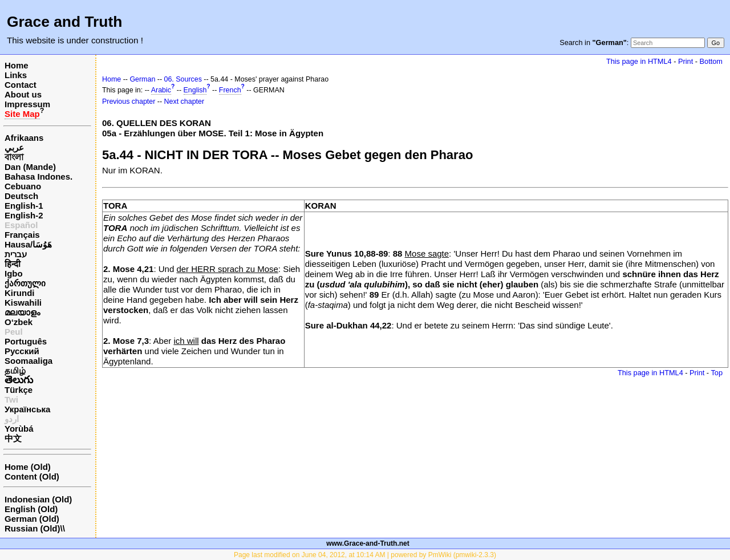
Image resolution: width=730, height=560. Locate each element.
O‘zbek (19, 322)
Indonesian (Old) (38, 499)
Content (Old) (32, 476)
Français (22, 235)
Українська (27, 409)
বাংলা (14, 157)
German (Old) (32, 519)
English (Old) (31, 509)
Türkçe (19, 390)
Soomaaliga (29, 361)
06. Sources (183, 79)
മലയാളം (22, 312)
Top (717, 373)
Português (26, 341)
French (230, 90)
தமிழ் (15, 370)
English (195, 90)
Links (16, 75)
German (142, 79)
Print (686, 61)
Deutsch (21, 196)
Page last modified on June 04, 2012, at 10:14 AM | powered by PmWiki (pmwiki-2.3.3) (365, 555)
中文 (13, 438)
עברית (16, 254)
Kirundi (20, 293)
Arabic (161, 90)
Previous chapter (129, 102)
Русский (22, 351)
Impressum (27, 104)
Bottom (711, 61)
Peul (14, 332)
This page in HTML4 (639, 61)
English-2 (24, 215)
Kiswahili (23, 303)
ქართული (25, 283)
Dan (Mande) (30, 167)
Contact (21, 85)
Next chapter (184, 102)
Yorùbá (19, 429)
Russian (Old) (33, 528)
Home (17, 65)
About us (23, 94)
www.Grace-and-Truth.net (368, 543)
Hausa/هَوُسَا (28, 244)
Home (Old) (28, 467)
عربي (14, 147)
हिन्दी (13, 264)
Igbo (14, 273)
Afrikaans (24, 138)
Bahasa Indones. (38, 176)
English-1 (24, 206)
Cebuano (23, 186)
